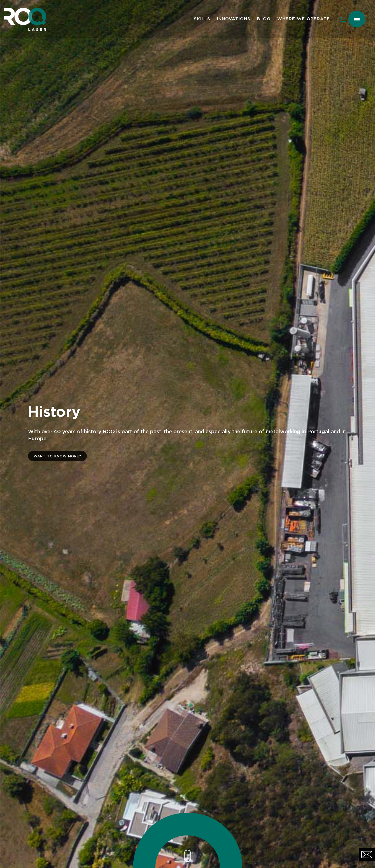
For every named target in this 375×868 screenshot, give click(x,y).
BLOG (264, 19)
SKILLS (202, 19)
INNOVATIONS (234, 19)
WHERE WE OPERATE (304, 19)
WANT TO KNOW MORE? (57, 456)
